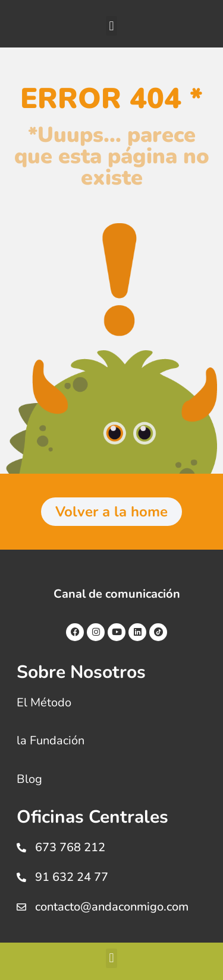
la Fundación (51, 740)
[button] (111, 26)
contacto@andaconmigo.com (112, 907)
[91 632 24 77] (21, 877)
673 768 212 (70, 847)
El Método (44, 703)
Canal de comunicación (117, 594)
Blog (29, 779)
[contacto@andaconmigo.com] (21, 907)
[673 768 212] (21, 848)
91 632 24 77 (72, 877)
